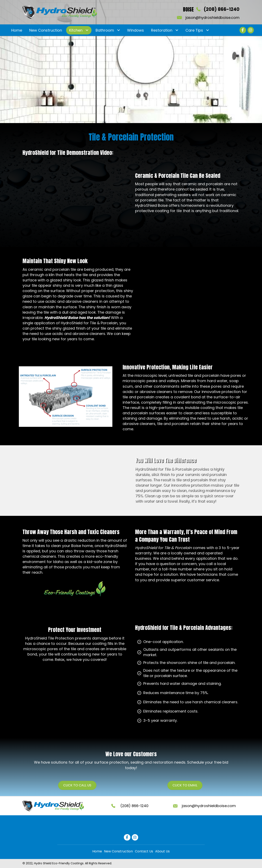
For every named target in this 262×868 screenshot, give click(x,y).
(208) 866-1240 (222, 9)
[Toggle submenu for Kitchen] (87, 30)
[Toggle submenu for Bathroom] (118, 30)
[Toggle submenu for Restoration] (177, 30)
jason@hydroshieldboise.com (212, 18)
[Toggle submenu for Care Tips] (207, 30)
